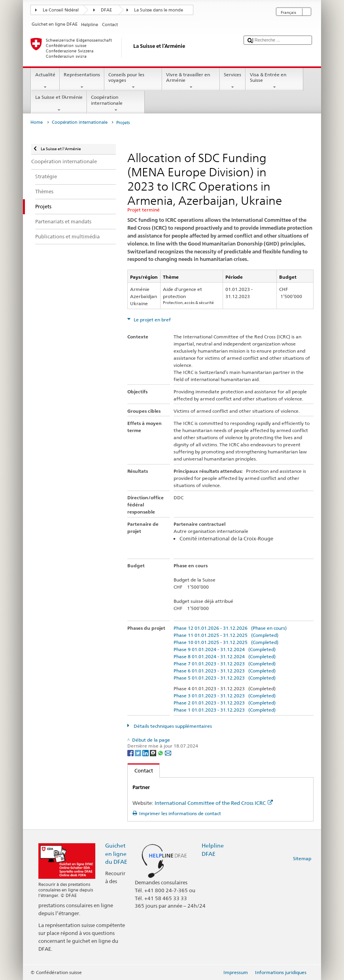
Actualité (45, 81)
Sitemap (302, 858)
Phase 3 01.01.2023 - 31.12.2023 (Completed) (225, 696)
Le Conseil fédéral (61, 10)
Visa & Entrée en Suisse (274, 81)
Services (233, 81)
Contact (140, 770)
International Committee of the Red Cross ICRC (214, 803)
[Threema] (154, 752)
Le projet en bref (152, 320)
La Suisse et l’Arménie (59, 104)
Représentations (82, 81)
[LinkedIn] (146, 752)
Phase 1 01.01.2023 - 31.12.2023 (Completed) (225, 710)
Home (37, 122)
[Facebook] (131, 752)
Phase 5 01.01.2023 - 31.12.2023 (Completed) (225, 678)
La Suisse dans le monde (159, 10)
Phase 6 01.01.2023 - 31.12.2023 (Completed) (225, 671)
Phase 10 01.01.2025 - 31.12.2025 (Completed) (226, 642)
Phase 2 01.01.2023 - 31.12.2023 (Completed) (225, 703)
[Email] (168, 752)
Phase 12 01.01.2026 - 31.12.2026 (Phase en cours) (230, 628)
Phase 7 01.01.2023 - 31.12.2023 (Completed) (225, 664)
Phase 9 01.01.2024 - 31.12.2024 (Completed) (225, 649)
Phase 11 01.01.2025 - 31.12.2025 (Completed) (226, 635)
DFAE (106, 10)
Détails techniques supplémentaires (172, 726)
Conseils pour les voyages (133, 81)
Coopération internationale (116, 104)
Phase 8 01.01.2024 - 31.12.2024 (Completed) (225, 656)
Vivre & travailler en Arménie (191, 81)
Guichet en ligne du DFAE (116, 853)
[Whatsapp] (161, 752)
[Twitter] (139, 752)
